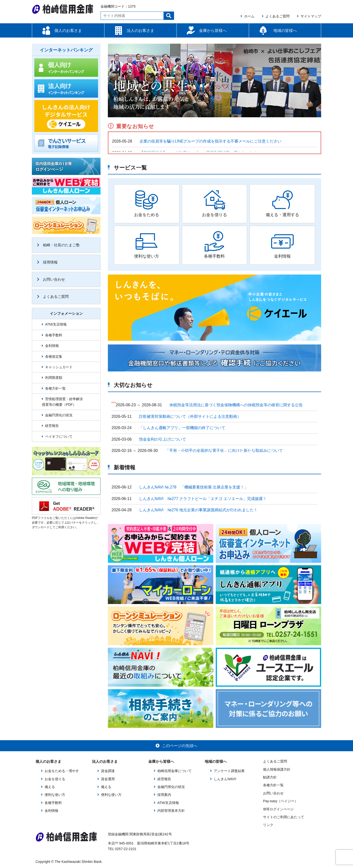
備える (50, 787)
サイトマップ (309, 16)
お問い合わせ (51, 279)
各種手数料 (54, 335)
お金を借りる (55, 779)
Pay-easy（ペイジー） (280, 801)
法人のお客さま (140, 31)
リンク (268, 825)
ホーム (247, 16)
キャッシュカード (59, 367)
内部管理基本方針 (171, 811)
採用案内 (164, 795)
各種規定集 (54, 356)
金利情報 (52, 346)
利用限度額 (54, 378)
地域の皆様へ (285, 31)
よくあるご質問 (276, 16)
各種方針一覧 (55, 388)
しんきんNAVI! (225, 779)
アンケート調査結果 (229, 771)
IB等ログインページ (278, 809)
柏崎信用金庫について (175, 771)
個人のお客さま (68, 31)
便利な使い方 (55, 795)
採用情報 (47, 262)
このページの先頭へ (176, 746)
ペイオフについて (59, 436)
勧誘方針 (270, 777)
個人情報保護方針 (277, 769)
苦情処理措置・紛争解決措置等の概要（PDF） (62, 402)
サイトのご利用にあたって (284, 817)
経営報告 (52, 426)
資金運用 (108, 779)
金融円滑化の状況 (59, 415)
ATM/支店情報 (56, 324)
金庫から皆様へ (213, 31)
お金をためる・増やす (62, 771)
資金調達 (108, 771)
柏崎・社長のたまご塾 (58, 245)
